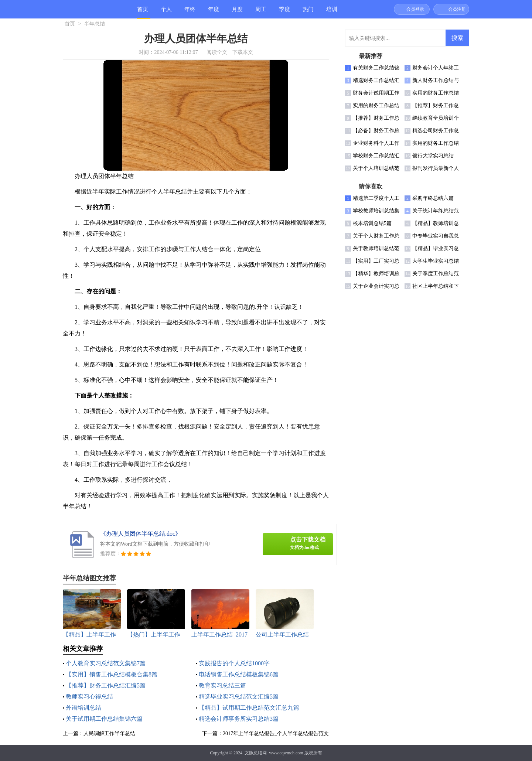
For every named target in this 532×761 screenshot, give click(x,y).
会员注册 (457, 9)
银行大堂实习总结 (433, 156)
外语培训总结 (83, 708)
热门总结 (308, 12)
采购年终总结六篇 (433, 198)
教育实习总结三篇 (222, 685)
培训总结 (332, 12)
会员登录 (415, 9)
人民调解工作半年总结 (109, 733)
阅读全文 (217, 52)
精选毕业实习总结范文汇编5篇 (239, 697)
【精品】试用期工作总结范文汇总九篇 (249, 708)
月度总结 (237, 12)
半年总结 (95, 24)
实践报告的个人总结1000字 (234, 663)
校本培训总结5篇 (372, 223)
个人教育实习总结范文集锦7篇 (106, 663)
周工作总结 (261, 12)
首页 (143, 9)
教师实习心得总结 (89, 697)
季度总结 (284, 12)
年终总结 (190, 12)
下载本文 (243, 52)
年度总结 (214, 12)
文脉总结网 (256, 753)
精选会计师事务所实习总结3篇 (239, 719)
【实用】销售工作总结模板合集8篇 (112, 674)
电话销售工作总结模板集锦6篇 (239, 674)
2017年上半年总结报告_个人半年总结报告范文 (276, 733)
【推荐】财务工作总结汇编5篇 (106, 685)
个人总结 (166, 12)
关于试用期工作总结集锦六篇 (104, 719)
